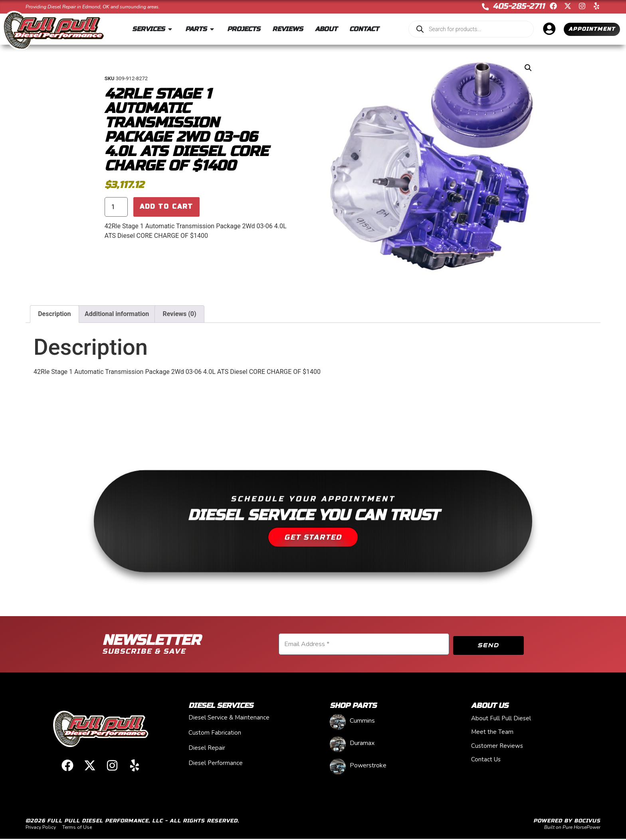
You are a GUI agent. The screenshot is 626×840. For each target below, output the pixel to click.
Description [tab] (54, 314)
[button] (528, 68)
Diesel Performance (216, 764)
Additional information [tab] (117, 314)
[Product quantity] (116, 208)
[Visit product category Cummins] (390, 722)
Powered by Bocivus (567, 822)
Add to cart (166, 207)
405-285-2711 (519, 6)
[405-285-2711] (485, 7)
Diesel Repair (207, 749)
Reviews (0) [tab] (180, 314)
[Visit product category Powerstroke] (390, 767)
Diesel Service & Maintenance (229, 719)
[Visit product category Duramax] (390, 744)
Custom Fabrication (215, 734)
